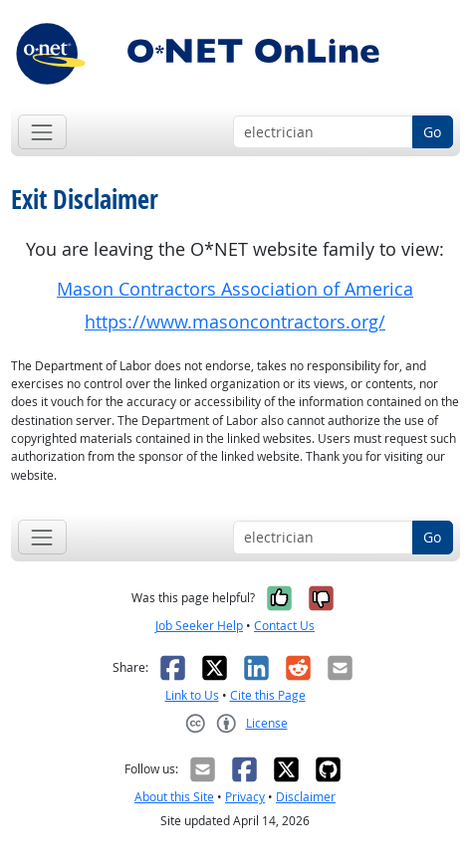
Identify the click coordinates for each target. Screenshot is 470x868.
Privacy (245, 797)
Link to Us (192, 695)
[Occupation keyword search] (323, 132)
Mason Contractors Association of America (235, 289)
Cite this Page (268, 695)
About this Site (174, 797)
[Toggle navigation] (42, 132)
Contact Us (284, 626)
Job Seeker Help (199, 626)
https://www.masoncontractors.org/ (235, 322)
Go (432, 132)
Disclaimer (306, 797)
